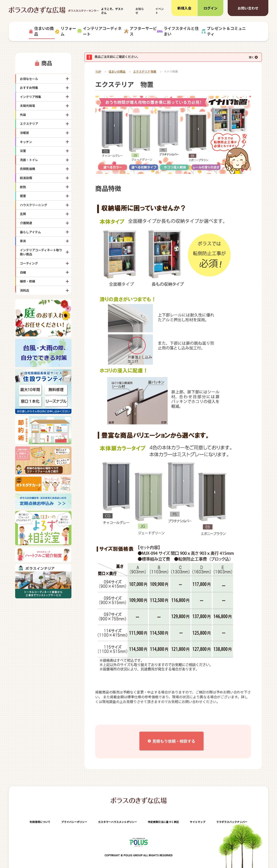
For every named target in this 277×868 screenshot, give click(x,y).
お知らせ (140, 11)
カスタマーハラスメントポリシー (118, 822)
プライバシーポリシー (74, 822)
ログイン (211, 8)
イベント (160, 11)
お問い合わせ (248, 8)
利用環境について (40, 822)
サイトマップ (198, 822)
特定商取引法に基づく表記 (163, 822)
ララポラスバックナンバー (232, 822)
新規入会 (184, 8)
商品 (47, 63)
